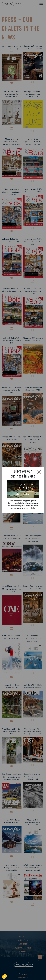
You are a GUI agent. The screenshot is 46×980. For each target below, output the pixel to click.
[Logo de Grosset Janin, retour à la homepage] (12, 4)
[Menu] (41, 4)
